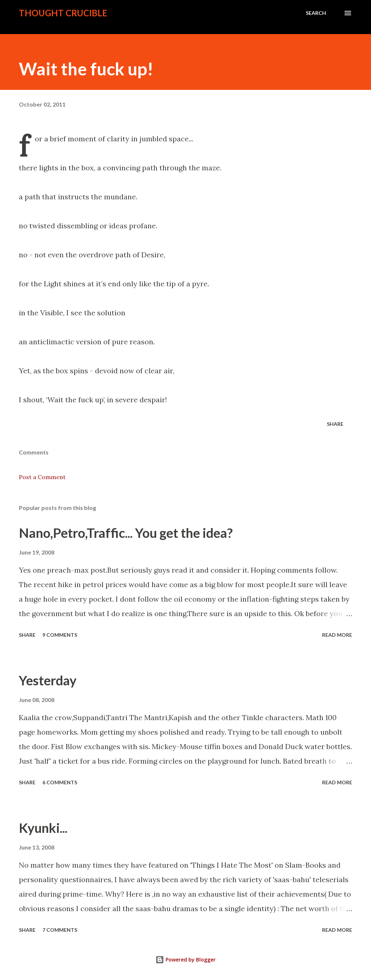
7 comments (60, 930)
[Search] (316, 13)
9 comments (60, 635)
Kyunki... (43, 828)
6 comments (60, 782)
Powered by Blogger (185, 960)
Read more (337, 635)
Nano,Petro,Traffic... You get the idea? (126, 533)
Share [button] (335, 424)
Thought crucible (63, 13)
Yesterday (48, 680)
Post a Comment (42, 477)
